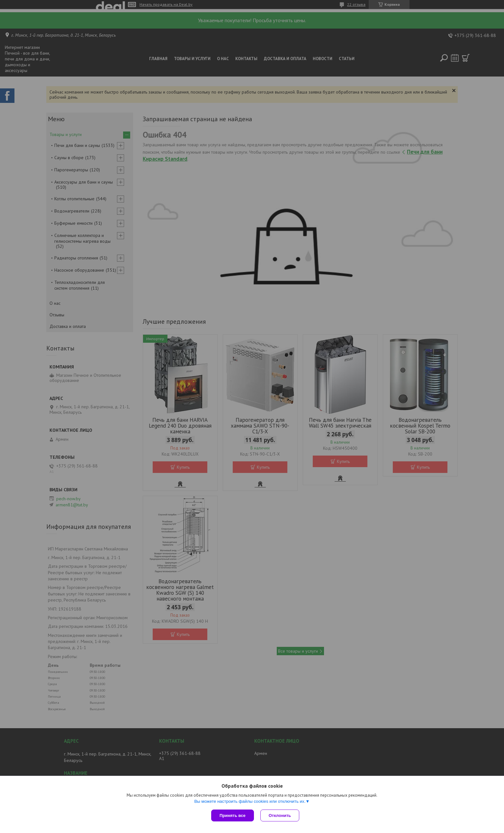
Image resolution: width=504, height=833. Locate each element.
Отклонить (280, 815)
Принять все (233, 815)
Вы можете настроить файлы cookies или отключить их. (250, 801)
